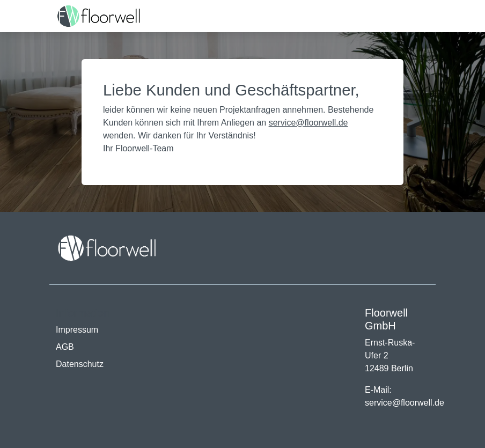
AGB (65, 347)
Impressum (77, 330)
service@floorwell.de (308, 123)
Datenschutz (80, 364)
